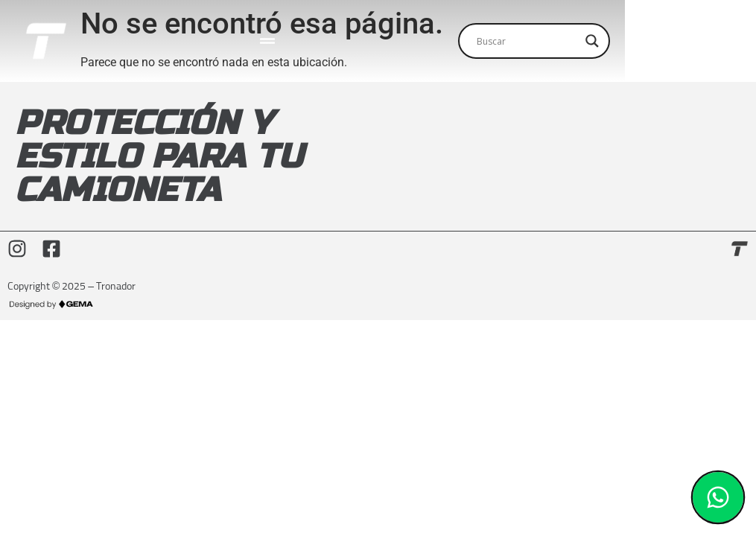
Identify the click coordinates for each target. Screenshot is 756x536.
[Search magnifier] (723, 42)
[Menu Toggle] (323, 42)
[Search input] (640, 42)
